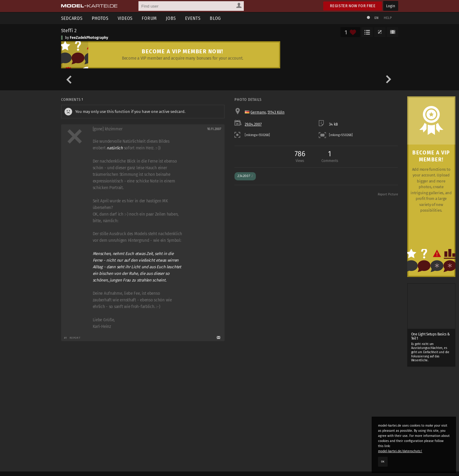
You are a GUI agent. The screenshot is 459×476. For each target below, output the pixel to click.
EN (377, 18)
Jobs (171, 18)
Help (388, 18)
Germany (258, 112)
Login (391, 6)
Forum (149, 18)
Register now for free (353, 6)
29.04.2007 (253, 124)
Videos (125, 18)
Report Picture (388, 194)
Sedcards (72, 18)
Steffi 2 (69, 30)
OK (383, 462)
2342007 (245, 176)
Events (193, 18)
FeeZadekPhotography (89, 38)
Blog (215, 18)
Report (75, 338)
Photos (100, 18)
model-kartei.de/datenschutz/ (400, 451)
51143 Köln (276, 112)
